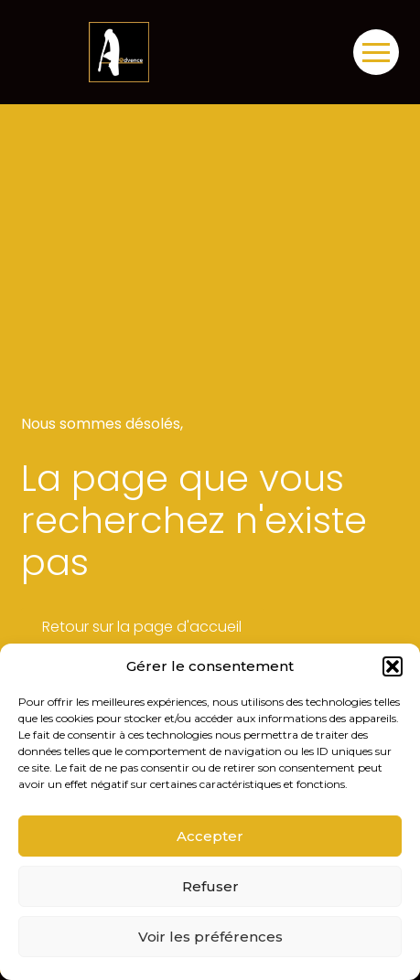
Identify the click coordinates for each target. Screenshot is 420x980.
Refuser (210, 886)
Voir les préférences (210, 937)
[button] (393, 666)
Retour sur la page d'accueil (142, 627)
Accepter (210, 836)
